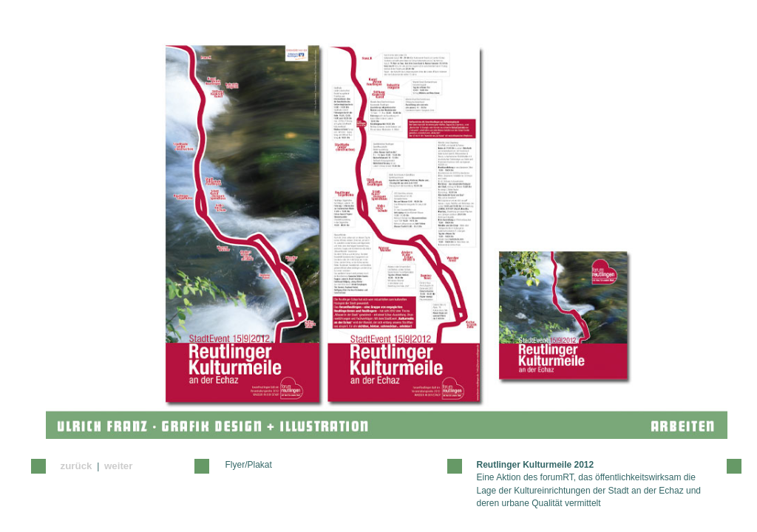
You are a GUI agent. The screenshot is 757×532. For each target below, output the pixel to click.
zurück (77, 466)
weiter (119, 466)
